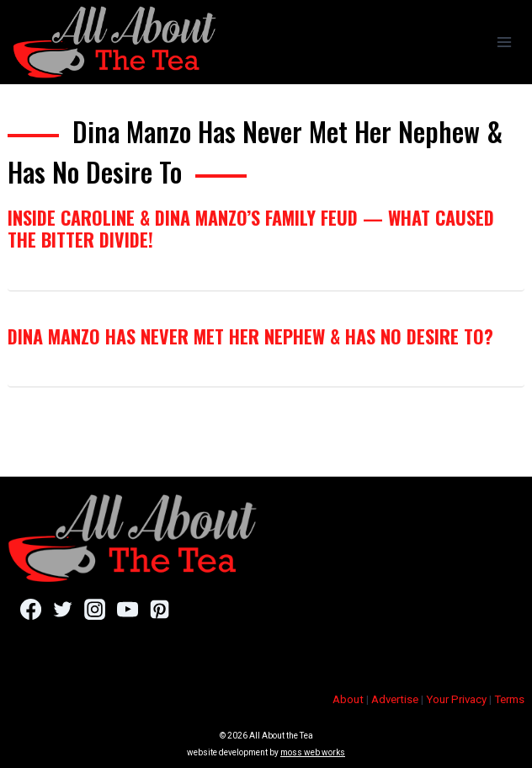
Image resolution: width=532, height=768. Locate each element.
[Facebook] (31, 610)
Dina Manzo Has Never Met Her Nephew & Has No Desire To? (250, 336)
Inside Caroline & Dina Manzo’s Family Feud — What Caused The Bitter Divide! (251, 228)
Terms (509, 699)
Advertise (395, 699)
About (348, 699)
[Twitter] (63, 610)
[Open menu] (504, 42)
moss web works (313, 752)
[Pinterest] (160, 610)
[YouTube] (128, 610)
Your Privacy (456, 699)
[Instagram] (95, 610)
